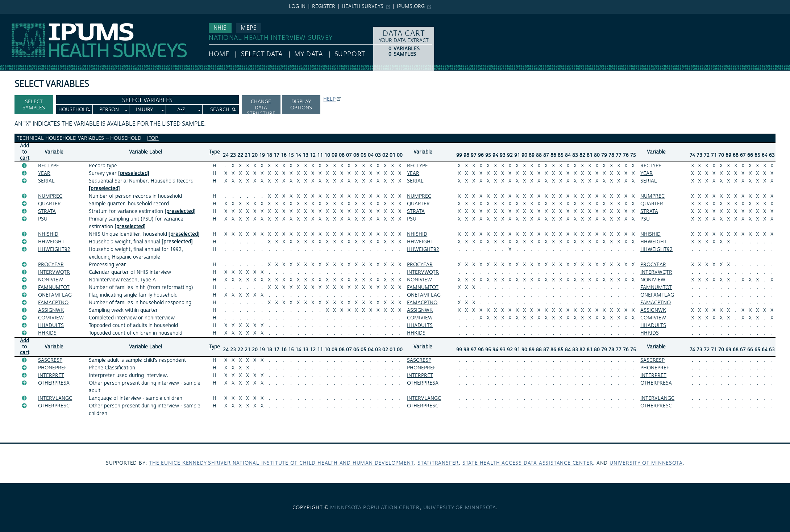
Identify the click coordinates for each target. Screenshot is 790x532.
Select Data (262, 54)
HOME (219, 54)
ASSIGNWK (51, 310)
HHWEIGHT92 (54, 250)
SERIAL (46, 181)
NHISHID (48, 234)
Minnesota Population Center (375, 508)
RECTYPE (49, 166)
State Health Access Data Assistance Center (528, 463)
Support (350, 54)
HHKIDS (47, 333)
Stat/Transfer (438, 463)
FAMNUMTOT (54, 288)
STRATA (47, 211)
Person (109, 110)
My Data (308, 54)
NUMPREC (50, 196)
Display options (301, 105)
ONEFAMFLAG (55, 295)
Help (329, 99)
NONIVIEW (51, 280)
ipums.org (411, 7)
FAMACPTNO (53, 303)
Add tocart (25, 152)
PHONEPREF (53, 368)
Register (324, 7)
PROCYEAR (51, 265)
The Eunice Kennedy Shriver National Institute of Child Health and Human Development (281, 463)
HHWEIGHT (51, 242)
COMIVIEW (51, 318)
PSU (43, 219)
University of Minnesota (646, 463)
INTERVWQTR (54, 272)
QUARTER (49, 204)
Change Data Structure (261, 106)
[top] (153, 138)
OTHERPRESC (54, 406)
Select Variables (147, 100)
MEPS (249, 28)
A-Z (181, 110)
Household (74, 110)
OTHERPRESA (54, 383)
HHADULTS (51, 326)
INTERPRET (51, 376)
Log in (297, 7)
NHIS (220, 28)
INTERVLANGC (55, 398)
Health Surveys (363, 7)
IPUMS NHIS (16, 17)
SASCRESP (50, 360)
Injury (144, 110)
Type (215, 152)
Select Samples (34, 105)
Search (220, 110)
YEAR (44, 173)
